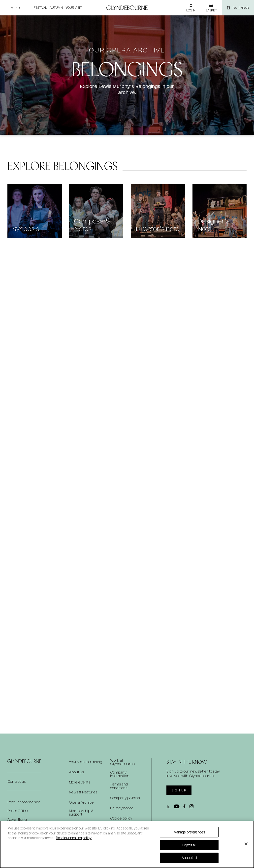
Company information (120, 774)
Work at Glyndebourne (123, 762)
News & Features (83, 792)
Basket (211, 10)
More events (79, 782)
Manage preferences (189, 832)
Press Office (18, 810)
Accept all (189, 858)
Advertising (17, 819)
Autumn (56, 8)
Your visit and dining (86, 762)
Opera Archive (81, 802)
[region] (127, 844)
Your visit (73, 8)
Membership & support (81, 813)
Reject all (189, 845)
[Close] (246, 844)
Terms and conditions (119, 785)
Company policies (125, 797)
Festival (40, 8)
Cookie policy (121, 818)
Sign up (179, 790)
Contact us (16, 781)
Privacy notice (122, 808)
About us (76, 772)
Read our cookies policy (74, 838)
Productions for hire (24, 802)
